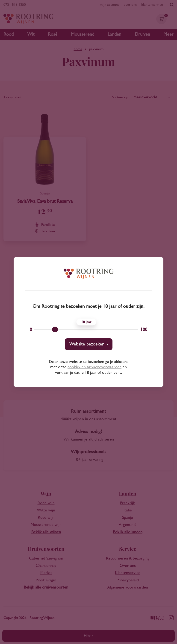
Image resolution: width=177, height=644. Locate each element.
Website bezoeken (87, 344)
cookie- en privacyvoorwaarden (94, 367)
